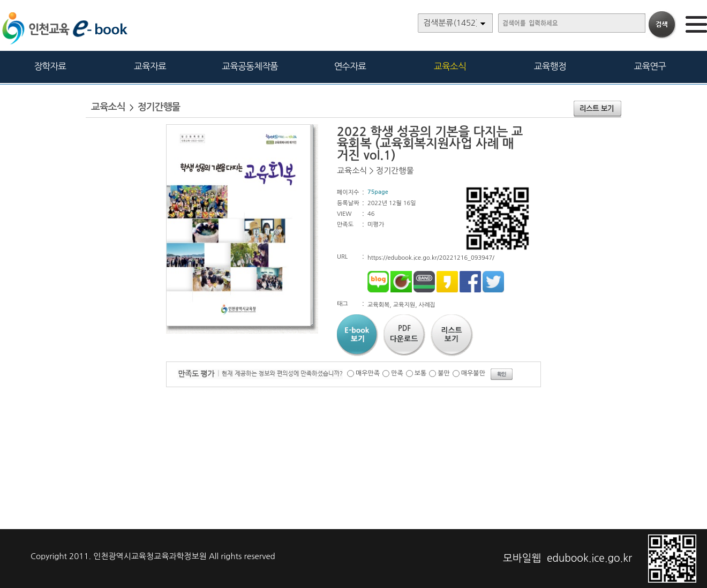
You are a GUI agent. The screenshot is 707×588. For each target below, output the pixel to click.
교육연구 (650, 66)
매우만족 (368, 373)
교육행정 (550, 66)
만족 (397, 373)
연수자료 (350, 66)
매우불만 (473, 373)
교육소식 (450, 66)
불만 (444, 373)
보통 (421, 373)
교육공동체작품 (250, 66)
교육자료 (150, 66)
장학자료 (50, 66)
